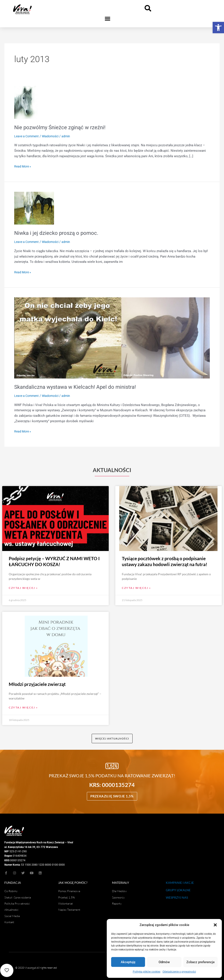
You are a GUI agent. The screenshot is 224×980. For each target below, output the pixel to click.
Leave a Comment (27, 136)
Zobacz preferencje (200, 962)
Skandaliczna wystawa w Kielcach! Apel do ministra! (80, 387)
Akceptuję (128, 962)
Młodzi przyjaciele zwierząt (37, 681)
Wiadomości (53, 136)
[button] (218, 28)
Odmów (164, 962)
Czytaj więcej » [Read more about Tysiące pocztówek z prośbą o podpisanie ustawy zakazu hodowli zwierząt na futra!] (136, 585)
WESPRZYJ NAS (177, 896)
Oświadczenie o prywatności (179, 972)
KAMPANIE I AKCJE (180, 881)
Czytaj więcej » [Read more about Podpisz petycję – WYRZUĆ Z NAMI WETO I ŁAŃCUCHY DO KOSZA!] (23, 585)
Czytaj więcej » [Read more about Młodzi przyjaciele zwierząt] (23, 705)
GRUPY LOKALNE (178, 888)
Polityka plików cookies (147, 972)
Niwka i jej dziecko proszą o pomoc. (59, 233)
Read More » (23, 166)
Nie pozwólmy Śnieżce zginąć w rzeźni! (63, 127)
